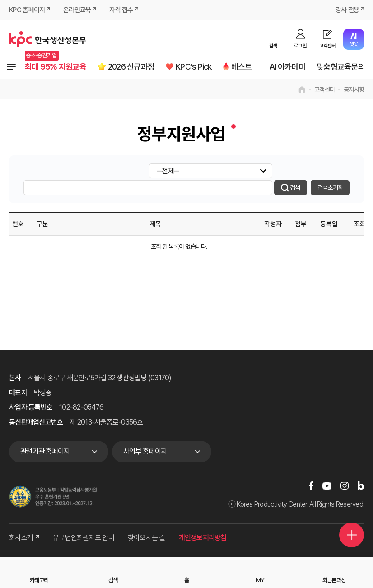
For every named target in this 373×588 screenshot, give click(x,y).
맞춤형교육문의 (341, 67)
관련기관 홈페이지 (45, 451)
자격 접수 (121, 10)
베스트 (242, 67)
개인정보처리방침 (203, 538)
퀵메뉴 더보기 (352, 535)
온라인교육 (77, 10)
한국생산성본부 (48, 39)
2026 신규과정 (131, 67)
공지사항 (354, 89)
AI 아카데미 (287, 67)
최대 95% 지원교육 (56, 67)
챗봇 (353, 40)
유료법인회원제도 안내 (84, 538)
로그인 (300, 46)
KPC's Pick (194, 67)
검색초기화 (330, 187)
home (302, 89)
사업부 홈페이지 (145, 451)
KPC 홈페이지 (27, 10)
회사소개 (24, 538)
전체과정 (11, 67)
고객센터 (328, 46)
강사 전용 (347, 10)
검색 (273, 46)
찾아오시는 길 (147, 538)
